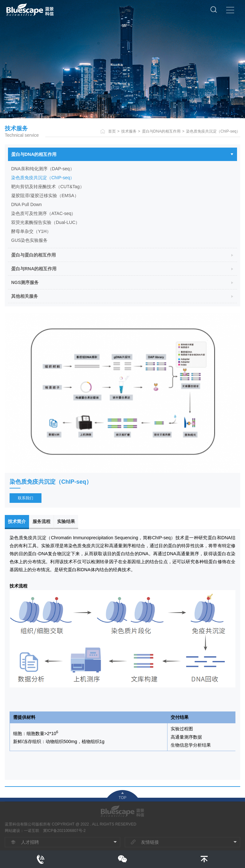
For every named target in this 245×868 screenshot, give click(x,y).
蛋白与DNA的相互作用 (161, 131)
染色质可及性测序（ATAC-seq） (44, 213)
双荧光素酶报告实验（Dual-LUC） (45, 222)
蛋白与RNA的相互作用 (34, 269)
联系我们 (26, 498)
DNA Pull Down (26, 204)
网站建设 (12, 831)
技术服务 (129, 131)
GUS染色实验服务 (29, 240)
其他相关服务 (25, 296)
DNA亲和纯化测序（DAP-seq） (43, 169)
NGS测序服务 (25, 282)
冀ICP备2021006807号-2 (64, 831)
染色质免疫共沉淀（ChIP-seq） (213, 131)
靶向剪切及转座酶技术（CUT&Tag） (48, 187)
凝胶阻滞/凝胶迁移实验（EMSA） (45, 196)
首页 (112, 131)
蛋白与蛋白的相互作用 (33, 255)
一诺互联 (32, 831)
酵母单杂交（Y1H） (31, 231)
